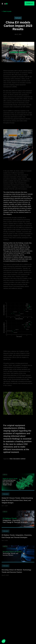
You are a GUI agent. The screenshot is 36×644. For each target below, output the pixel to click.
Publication (18, 18)
